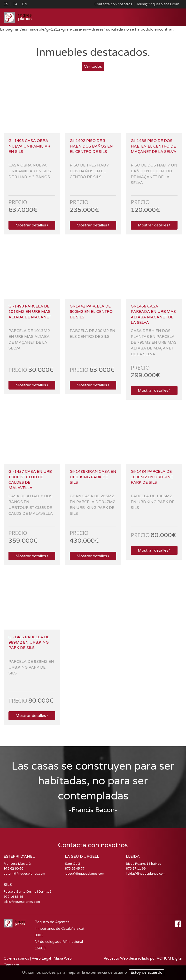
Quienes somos (16, 959)
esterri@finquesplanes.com (24, 874)
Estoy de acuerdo (147, 972)
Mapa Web (63, 959)
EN (25, 4)
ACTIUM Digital (170, 959)
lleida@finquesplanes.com (158, 4)
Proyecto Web (116, 959)
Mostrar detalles (32, 225)
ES (6, 4)
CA (15, 4)
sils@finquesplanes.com (22, 902)
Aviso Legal (41, 959)
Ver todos (93, 66)
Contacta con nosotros (113, 4)
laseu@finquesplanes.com (85, 874)
